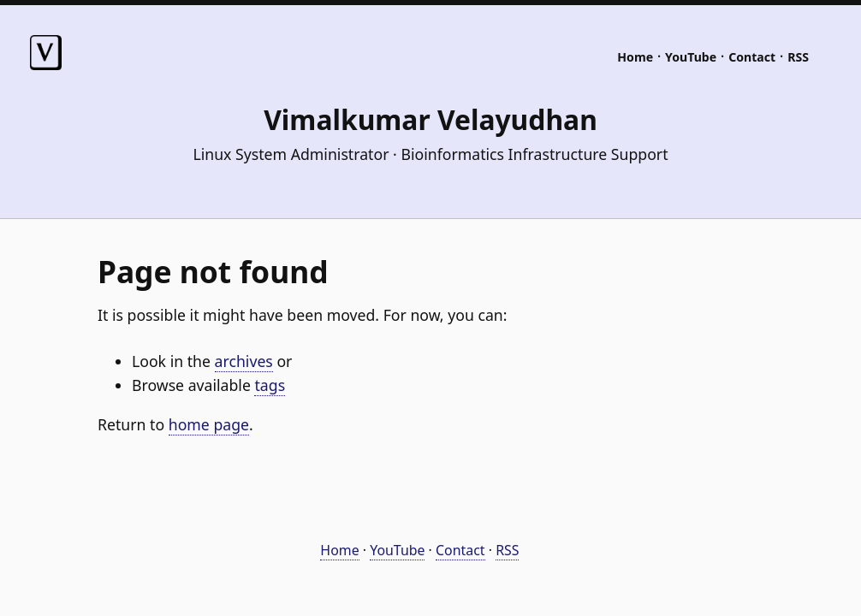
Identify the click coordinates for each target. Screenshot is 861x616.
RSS (798, 57)
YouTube (691, 57)
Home (635, 57)
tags (270, 385)
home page (209, 424)
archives (244, 361)
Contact (752, 57)
